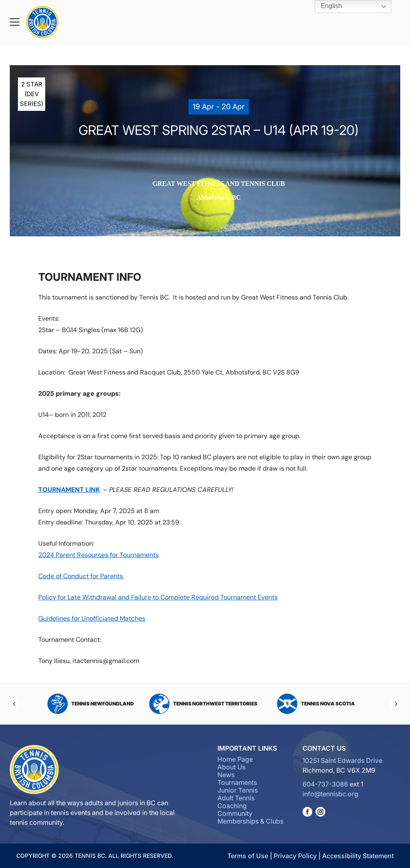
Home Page (235, 759)
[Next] (395, 704)
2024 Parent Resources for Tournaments (99, 555)
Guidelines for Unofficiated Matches (92, 618)
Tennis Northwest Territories (203, 704)
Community (235, 813)
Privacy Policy (295, 856)
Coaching (232, 806)
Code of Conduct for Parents (81, 576)
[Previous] (15, 704)
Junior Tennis (238, 790)
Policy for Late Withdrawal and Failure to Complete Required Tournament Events (158, 597)
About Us (231, 767)
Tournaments (237, 782)
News (226, 775)
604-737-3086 (325, 784)
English (326, 7)
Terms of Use (248, 856)
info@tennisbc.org (330, 794)
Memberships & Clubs (250, 821)
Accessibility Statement (358, 856)
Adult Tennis (236, 798)
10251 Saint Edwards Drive (342, 760)
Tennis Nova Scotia (316, 704)
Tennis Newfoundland (91, 704)
